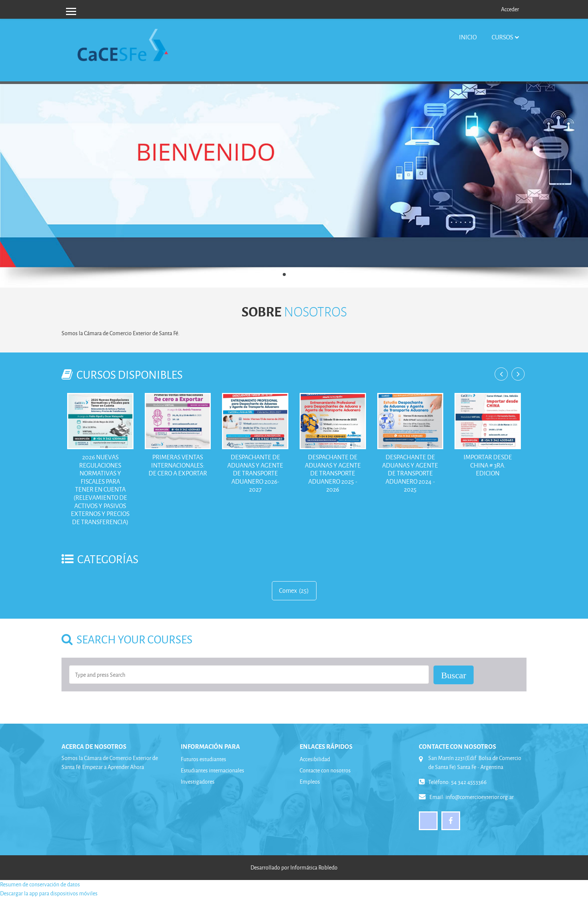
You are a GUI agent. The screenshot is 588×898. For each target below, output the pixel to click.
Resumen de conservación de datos (40, 884)
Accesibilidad (315, 759)
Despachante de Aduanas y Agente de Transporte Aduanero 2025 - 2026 (333, 473)
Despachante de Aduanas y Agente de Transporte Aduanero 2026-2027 (255, 473)
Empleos (310, 782)
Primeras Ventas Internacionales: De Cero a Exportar (178, 465)
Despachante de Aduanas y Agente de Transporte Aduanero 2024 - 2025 (410, 473)
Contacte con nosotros (325, 770)
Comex (288, 591)
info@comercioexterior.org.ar (480, 797)
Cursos (502, 37)
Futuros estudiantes (203, 759)
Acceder (510, 9)
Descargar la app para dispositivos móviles (49, 893)
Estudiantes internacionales (212, 770)
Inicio (468, 37)
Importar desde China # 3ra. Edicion (488, 465)
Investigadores (198, 782)
